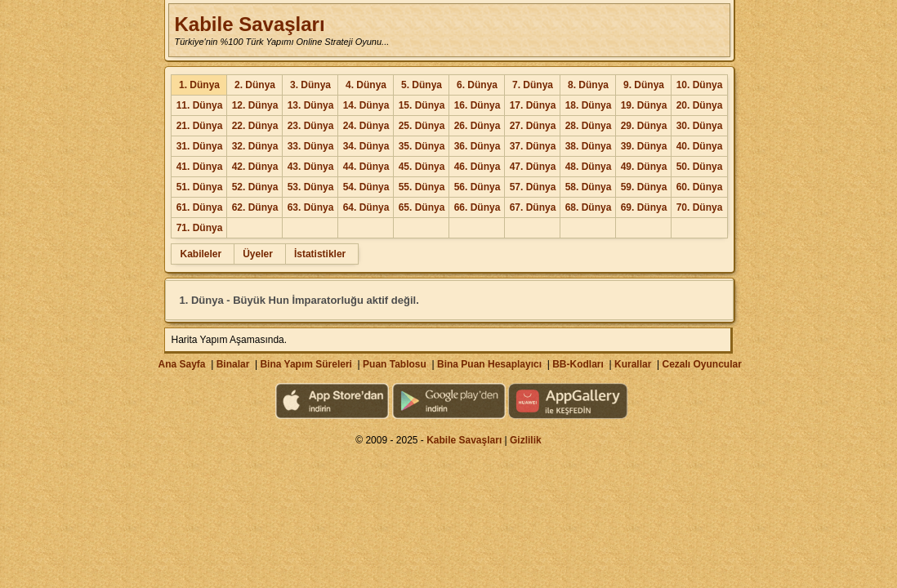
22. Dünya (255, 126)
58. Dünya (589, 187)
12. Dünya (255, 105)
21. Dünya (200, 126)
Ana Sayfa (181, 364)
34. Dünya (366, 146)
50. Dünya (700, 167)
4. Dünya (366, 85)
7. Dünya (533, 85)
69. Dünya (644, 207)
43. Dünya (311, 167)
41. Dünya (200, 167)
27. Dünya (533, 126)
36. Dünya (478, 146)
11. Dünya (200, 105)
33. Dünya (311, 146)
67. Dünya (533, 207)
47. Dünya (533, 167)
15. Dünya (422, 105)
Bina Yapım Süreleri (306, 364)
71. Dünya (200, 228)
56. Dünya (478, 187)
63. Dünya (311, 207)
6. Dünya (477, 85)
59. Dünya (644, 187)
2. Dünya (255, 85)
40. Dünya (700, 146)
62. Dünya (255, 207)
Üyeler (258, 254)
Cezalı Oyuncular (701, 364)
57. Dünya (533, 187)
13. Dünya (311, 105)
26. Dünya (478, 126)
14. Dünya (366, 105)
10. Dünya (700, 85)
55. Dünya (422, 187)
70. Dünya (700, 207)
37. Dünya (533, 146)
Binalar (233, 364)
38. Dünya (589, 146)
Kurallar (633, 364)
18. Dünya (589, 105)
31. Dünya (200, 146)
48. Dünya (589, 167)
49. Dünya (644, 167)
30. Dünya (700, 126)
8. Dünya (588, 85)
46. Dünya (478, 167)
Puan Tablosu (395, 364)
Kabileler (201, 254)
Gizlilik (526, 440)
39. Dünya (644, 146)
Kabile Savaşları (249, 24)
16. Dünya (478, 105)
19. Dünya (644, 105)
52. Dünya (255, 187)
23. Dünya (311, 126)
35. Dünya (422, 146)
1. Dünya (199, 85)
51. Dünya (200, 187)
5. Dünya (422, 85)
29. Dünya (644, 126)
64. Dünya (366, 207)
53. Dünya (311, 187)
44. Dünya (366, 167)
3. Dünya (310, 85)
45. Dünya (422, 167)
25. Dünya (422, 126)
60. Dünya (700, 187)
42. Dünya (255, 167)
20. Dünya (700, 105)
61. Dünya (200, 207)
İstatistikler (320, 254)
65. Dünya (422, 207)
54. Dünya (366, 187)
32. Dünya (255, 146)
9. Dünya (644, 85)
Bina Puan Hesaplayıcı (489, 364)
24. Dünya (366, 126)
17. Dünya (533, 105)
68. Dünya (589, 207)
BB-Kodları (578, 364)
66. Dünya (478, 207)
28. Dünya (589, 126)
